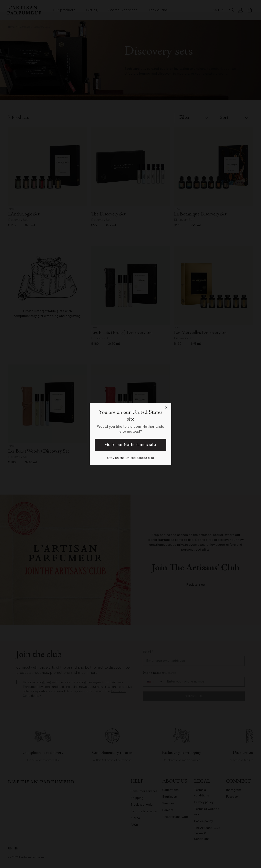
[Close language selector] (166, 408)
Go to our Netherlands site (131, 445)
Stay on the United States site (131, 458)
